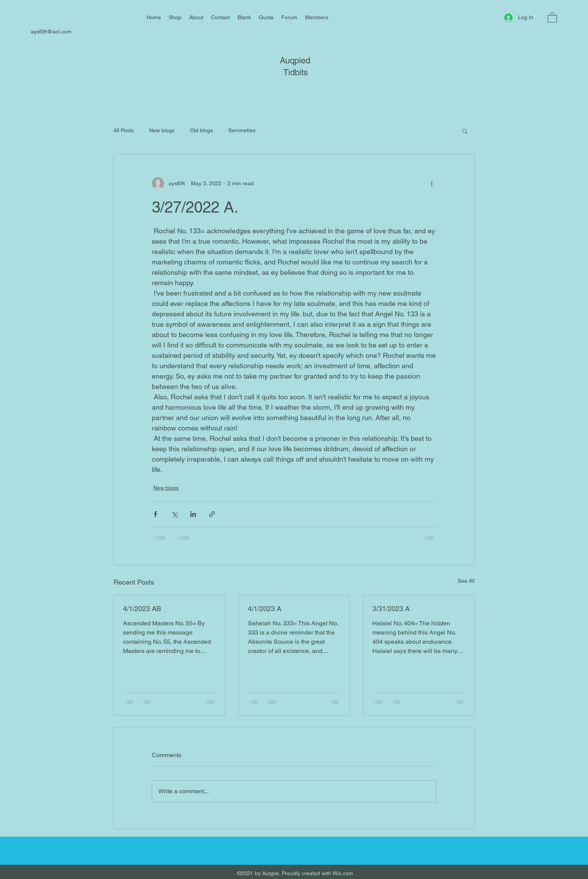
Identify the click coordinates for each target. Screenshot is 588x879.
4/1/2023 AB (142, 609)
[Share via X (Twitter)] (174, 514)
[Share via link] (212, 514)
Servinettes (242, 130)
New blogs (162, 130)
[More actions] (432, 183)
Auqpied (295, 61)
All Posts (124, 130)
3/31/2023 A (391, 609)
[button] (552, 17)
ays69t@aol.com (51, 32)
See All (466, 581)
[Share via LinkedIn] (193, 514)
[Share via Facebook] (155, 514)
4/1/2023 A (265, 609)
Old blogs (201, 130)
